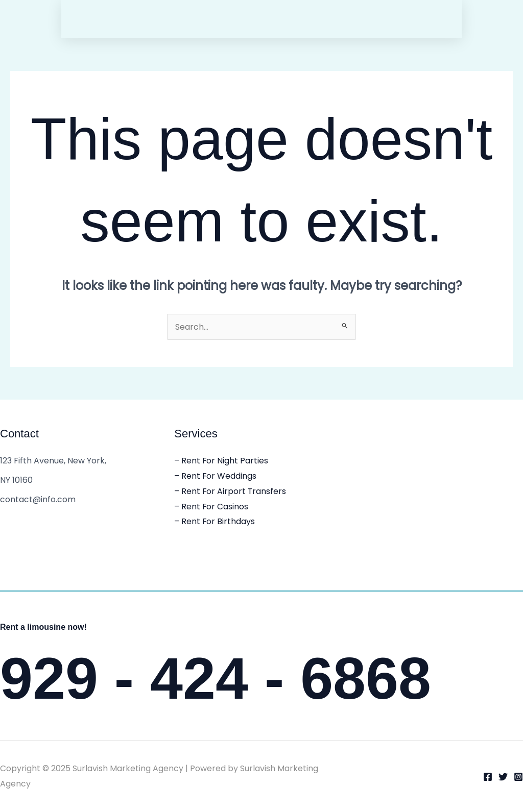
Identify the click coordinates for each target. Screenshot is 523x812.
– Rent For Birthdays (215, 521)
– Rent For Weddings (216, 476)
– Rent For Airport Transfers (231, 491)
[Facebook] (488, 777)
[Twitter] (503, 777)
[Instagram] (518, 777)
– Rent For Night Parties (221, 461)
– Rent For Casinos (211, 507)
